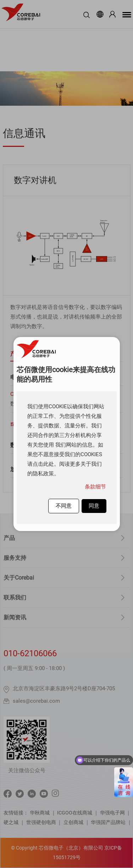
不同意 (64, 506)
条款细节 (95, 487)
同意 (94, 506)
